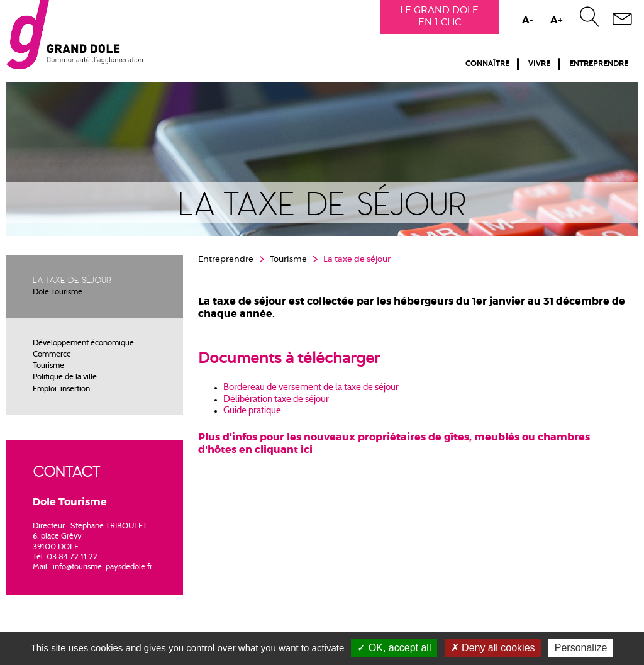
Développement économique (83, 344)
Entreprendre (599, 64)
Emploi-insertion (61, 389)
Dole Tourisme (58, 293)
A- (528, 20)
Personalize (581, 648)
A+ (557, 20)
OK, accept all (394, 648)
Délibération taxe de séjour (276, 400)
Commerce (52, 355)
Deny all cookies (493, 648)
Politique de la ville (65, 377)
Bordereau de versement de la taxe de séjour (312, 388)
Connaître (487, 64)
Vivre (539, 64)
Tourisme (48, 366)
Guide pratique (252, 411)
